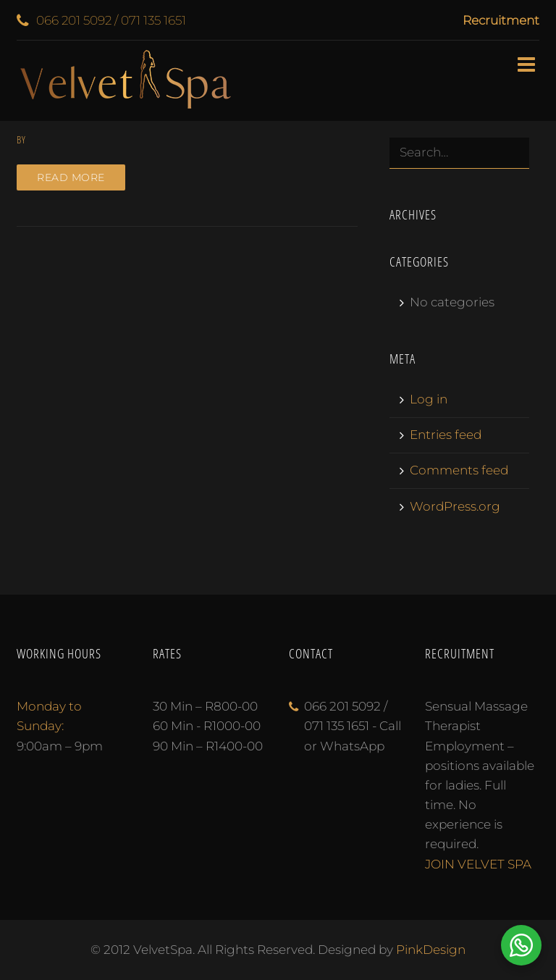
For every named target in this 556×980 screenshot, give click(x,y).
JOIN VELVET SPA (478, 864)
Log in (429, 399)
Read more (71, 177)
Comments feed (459, 470)
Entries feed (446, 435)
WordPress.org (455, 506)
